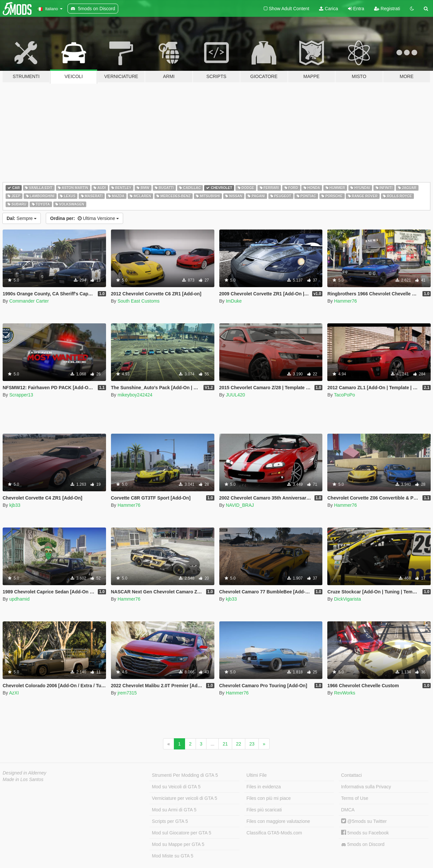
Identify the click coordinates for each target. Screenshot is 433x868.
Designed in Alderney (25, 773)
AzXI (14, 693)
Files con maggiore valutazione (278, 821)
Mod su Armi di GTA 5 (174, 810)
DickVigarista (347, 599)
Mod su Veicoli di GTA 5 (176, 787)
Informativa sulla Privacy (366, 787)
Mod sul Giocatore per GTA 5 (181, 833)
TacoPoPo (344, 395)
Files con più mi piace (269, 798)
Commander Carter (29, 301)
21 (225, 744)
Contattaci (352, 775)
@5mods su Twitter (364, 821)
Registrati (387, 9)
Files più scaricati (264, 810)
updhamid (19, 599)
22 (239, 744)
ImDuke (234, 301)
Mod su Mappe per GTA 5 (178, 844)
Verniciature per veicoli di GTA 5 (184, 798)
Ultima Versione (84, 218)
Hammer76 (345, 301)
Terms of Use (355, 798)
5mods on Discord (363, 844)
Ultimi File (257, 775)
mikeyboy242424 (135, 395)
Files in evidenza (264, 787)
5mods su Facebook (365, 833)
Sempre (22, 218)
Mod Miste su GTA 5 (173, 856)
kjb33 (15, 505)
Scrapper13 (21, 395)
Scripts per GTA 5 (170, 821)
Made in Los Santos (23, 779)
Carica (328, 9)
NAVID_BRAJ (240, 505)
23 (252, 744)
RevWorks (344, 693)
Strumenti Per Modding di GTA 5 (185, 775)
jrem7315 (127, 693)
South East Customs (139, 301)
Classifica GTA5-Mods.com (274, 833)
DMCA (348, 810)
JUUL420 (235, 395)
